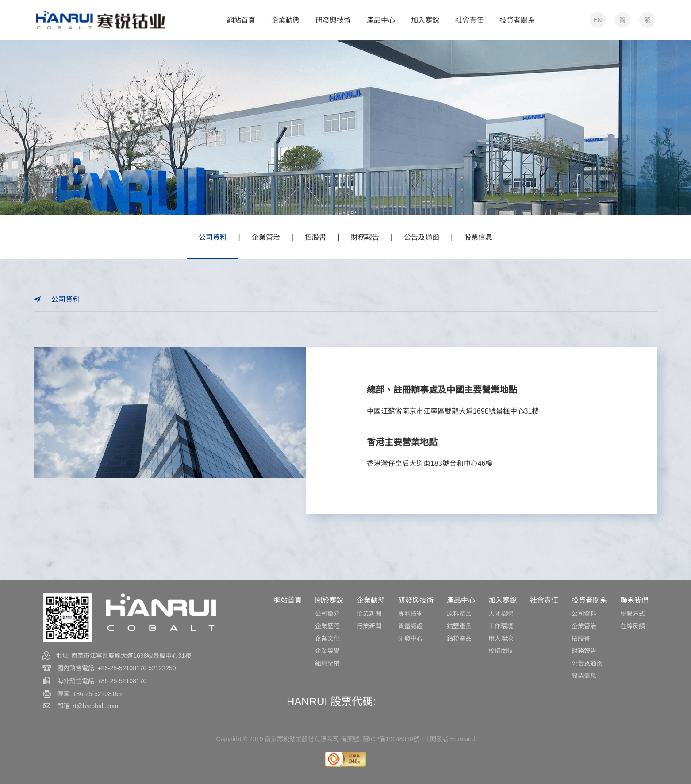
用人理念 (501, 638)
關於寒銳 (329, 600)
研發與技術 (416, 600)
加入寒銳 (503, 600)
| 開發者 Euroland (451, 739)
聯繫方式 (633, 614)
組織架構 (327, 663)
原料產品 (459, 614)
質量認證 (411, 626)
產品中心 (461, 600)
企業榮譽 (327, 651)
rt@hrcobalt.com (95, 706)
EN (597, 20)
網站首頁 (288, 600)
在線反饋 (633, 626)
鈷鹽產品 (459, 626)
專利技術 (411, 614)
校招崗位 (501, 651)
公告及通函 (422, 237)
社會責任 (544, 600)
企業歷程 (327, 626)
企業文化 (327, 638)
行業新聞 (369, 626)
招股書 (315, 237)
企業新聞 (369, 614)
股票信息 (478, 237)
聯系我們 (634, 600)
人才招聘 (501, 614)
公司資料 (213, 237)
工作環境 (501, 626)
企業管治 (266, 237)
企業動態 (371, 600)
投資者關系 (589, 600)
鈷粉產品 (459, 638)
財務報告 (365, 237)
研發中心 (411, 638)
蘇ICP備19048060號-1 (394, 739)
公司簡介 (327, 614)
